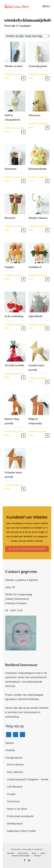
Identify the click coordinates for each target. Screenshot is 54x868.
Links (43, 853)
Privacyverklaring (21, 856)
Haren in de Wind (17, 809)
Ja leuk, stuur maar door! (27, 549)
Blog (34, 853)
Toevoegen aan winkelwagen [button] (23, 78)
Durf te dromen (16, 765)
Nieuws (10, 743)
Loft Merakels (15, 787)
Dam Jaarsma (15, 772)
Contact (38, 856)
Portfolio (10, 750)
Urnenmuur (13, 801)
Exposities (23, 853)
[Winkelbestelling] (28, 36)
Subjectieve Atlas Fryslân (21, 831)
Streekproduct (15, 824)
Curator (11, 794)
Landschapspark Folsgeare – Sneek (28, 779)
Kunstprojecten (14, 758)
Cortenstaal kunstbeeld (20, 816)
